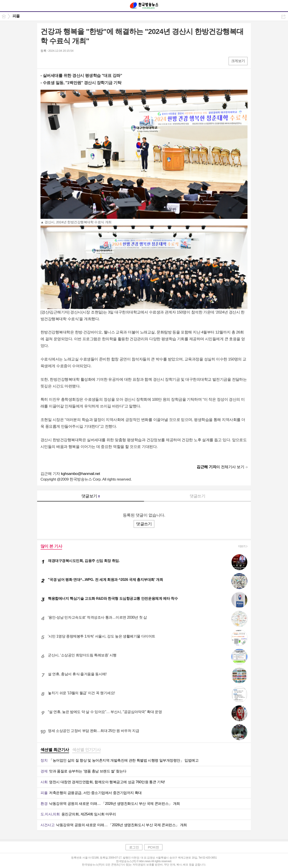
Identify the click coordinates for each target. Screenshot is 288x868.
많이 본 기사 (51, 546)
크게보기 (238, 61)
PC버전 (153, 847)
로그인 (134, 847)
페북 (44, 61)
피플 (16, 16)
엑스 (53, 61)
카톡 (62, 61)
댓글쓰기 (198, 496)
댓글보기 (91, 496)
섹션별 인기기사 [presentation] (87, 750)
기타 (71, 61)
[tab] (55, 750)
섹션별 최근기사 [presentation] (55, 750)
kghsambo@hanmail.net (80, 474)
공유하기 (283, 17)
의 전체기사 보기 (220, 467)
